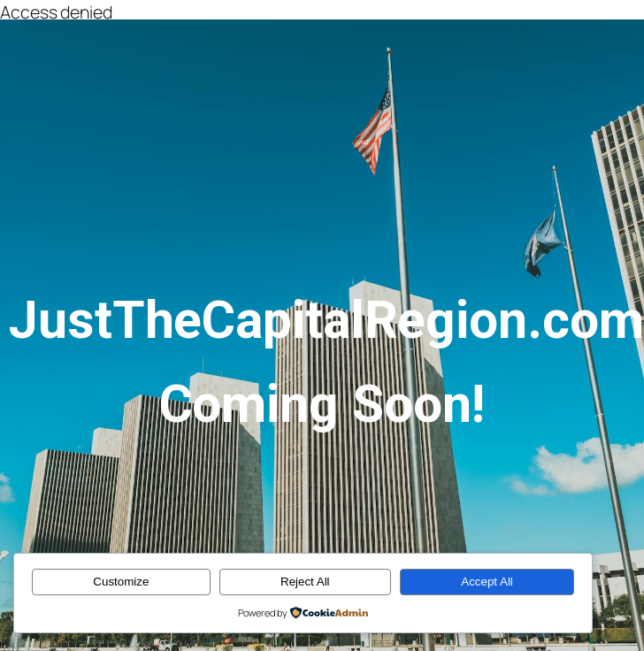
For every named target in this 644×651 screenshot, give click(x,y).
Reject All (305, 582)
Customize (121, 582)
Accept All (487, 582)
